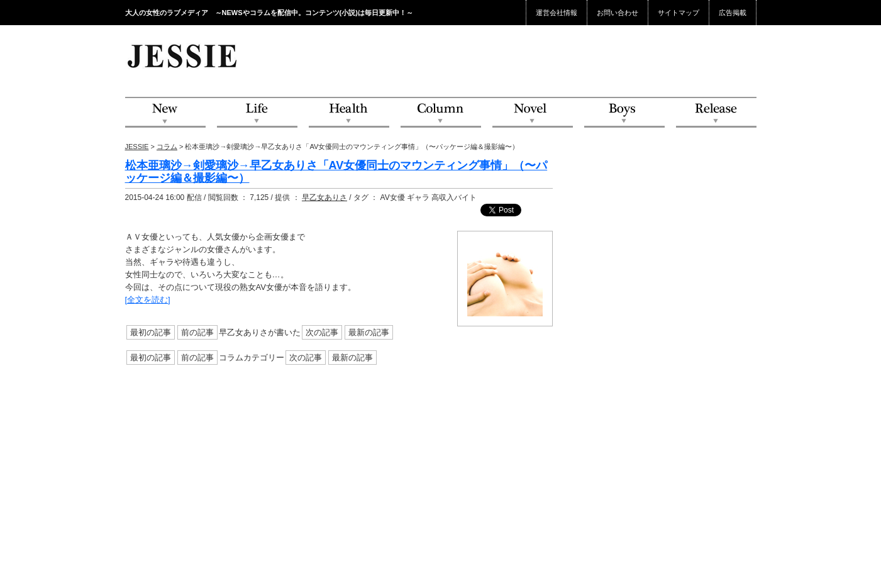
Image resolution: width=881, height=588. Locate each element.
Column (441, 113)
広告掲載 (733, 13)
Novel (533, 113)
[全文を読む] (148, 300)
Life (257, 113)
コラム (167, 147)
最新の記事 (369, 332)
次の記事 (322, 332)
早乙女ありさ (324, 197)
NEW (165, 113)
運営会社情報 (557, 13)
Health (349, 113)
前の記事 (197, 332)
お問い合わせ (618, 13)
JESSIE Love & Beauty (183, 55)
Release (716, 113)
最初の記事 (151, 332)
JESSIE (137, 147)
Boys (624, 113)
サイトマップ (679, 13)
